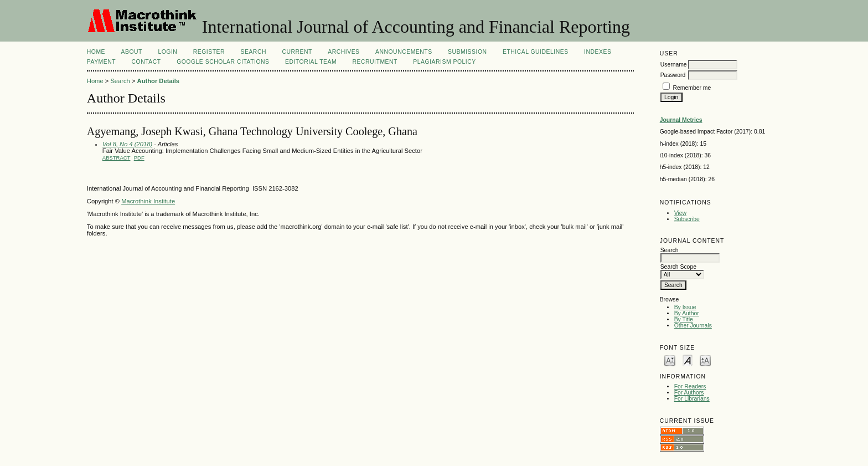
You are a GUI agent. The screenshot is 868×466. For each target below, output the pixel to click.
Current (297, 52)
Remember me (692, 88)
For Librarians (692, 399)
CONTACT (146, 62)
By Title (684, 319)
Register (209, 52)
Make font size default (688, 360)
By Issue (685, 307)
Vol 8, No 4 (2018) (127, 144)
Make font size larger (705, 360)
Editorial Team (311, 62)
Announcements (404, 52)
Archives (343, 52)
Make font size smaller (670, 360)
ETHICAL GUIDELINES (536, 52)
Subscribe (687, 219)
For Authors (689, 393)
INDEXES (598, 52)
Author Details (158, 81)
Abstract (117, 158)
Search (254, 52)
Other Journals (693, 326)
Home (96, 52)
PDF (139, 158)
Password (673, 75)
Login (167, 52)
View (680, 213)
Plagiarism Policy (444, 62)
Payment (101, 62)
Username (674, 65)
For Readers (690, 386)
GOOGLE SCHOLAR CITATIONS (223, 62)
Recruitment (375, 62)
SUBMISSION (467, 52)
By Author (687, 313)
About (132, 52)
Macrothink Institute (148, 201)
